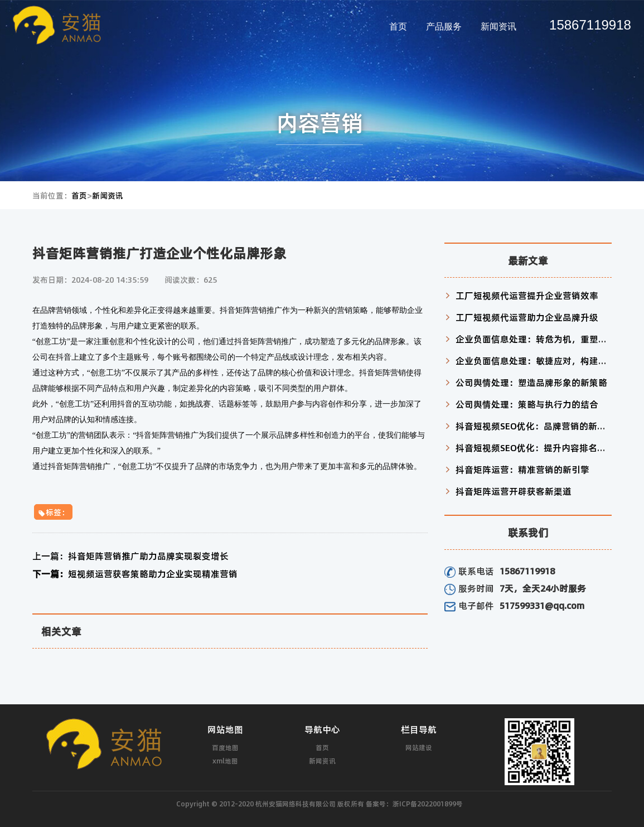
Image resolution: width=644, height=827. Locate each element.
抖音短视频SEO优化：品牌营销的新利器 (535, 426)
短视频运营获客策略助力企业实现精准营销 (135, 574)
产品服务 (444, 26)
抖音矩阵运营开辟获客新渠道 (514, 491)
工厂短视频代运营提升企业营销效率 (527, 295)
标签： (53, 512)
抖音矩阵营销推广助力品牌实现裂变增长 (130, 556)
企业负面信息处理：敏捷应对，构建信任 (536, 361)
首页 (398, 26)
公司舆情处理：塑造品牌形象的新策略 (531, 382)
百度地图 (225, 747)
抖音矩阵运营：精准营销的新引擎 (522, 469)
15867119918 (590, 25)
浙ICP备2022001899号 (428, 804)
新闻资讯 (498, 26)
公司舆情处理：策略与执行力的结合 (527, 404)
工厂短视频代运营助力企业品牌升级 (527, 317)
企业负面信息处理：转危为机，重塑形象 (536, 339)
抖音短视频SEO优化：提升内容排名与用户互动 (549, 448)
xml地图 (225, 761)
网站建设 (419, 747)
